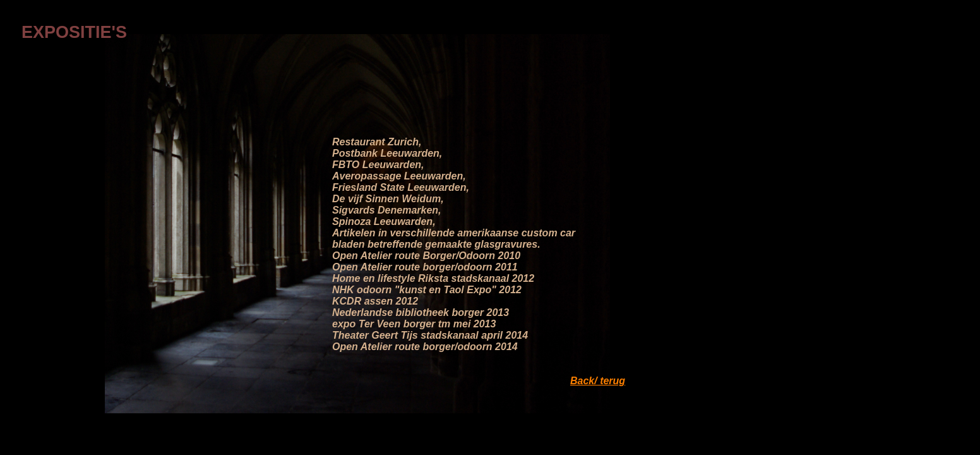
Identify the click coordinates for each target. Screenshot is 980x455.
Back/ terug (598, 381)
